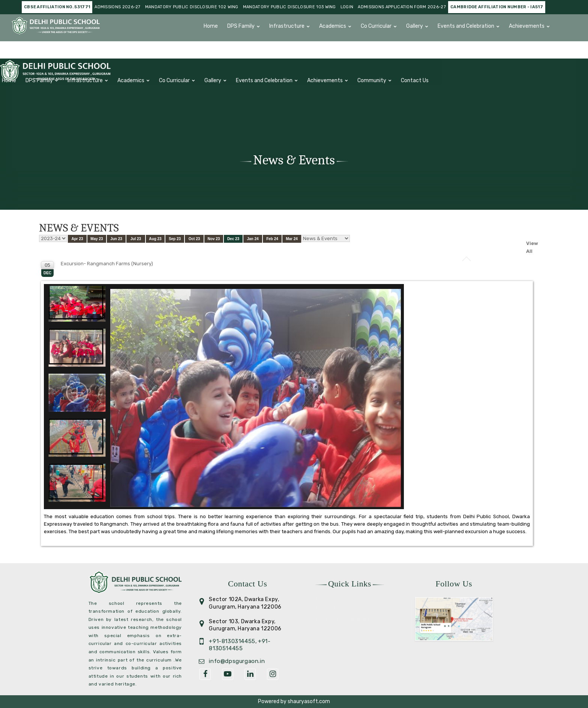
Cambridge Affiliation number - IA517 (497, 7)
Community (224, 47)
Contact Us (267, 47)
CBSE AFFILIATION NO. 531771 (57, 7)
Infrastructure (287, 26)
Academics (333, 26)
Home (211, 26)
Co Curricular (376, 26)
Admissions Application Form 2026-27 (402, 7)
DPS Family (241, 26)
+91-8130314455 (232, 641)
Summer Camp (336, 630)
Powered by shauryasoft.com (294, 701)
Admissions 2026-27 (118, 7)
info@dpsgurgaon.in (237, 661)
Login (347, 7)
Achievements (527, 26)
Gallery (415, 26)
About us (328, 640)
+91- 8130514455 (240, 645)
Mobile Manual (334, 610)
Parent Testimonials (343, 620)
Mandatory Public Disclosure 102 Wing (192, 7)
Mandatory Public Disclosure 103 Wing (289, 7)
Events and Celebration (466, 26)
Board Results (334, 599)
